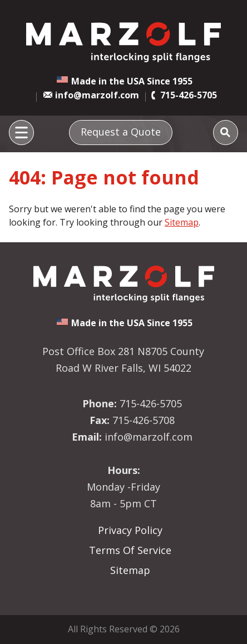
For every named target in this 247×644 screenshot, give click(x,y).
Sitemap (182, 222)
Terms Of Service (130, 550)
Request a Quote (121, 132)
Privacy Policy (130, 530)
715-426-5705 (189, 95)
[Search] (226, 133)
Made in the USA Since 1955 (132, 81)
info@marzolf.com (97, 95)
